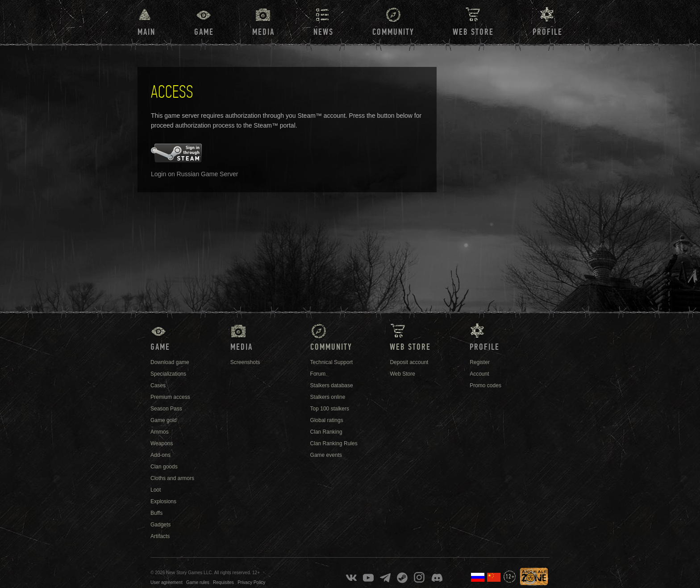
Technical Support (331, 362)
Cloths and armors (172, 478)
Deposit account (409, 362)
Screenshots (245, 362)
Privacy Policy (251, 582)
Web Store (473, 32)
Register (480, 362)
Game (204, 32)
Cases (158, 385)
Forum (318, 374)
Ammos (160, 432)
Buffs (156, 513)
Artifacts (160, 536)
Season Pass (166, 409)
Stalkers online (328, 397)
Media (263, 32)
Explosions (163, 501)
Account (479, 374)
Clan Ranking (326, 432)
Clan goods (164, 467)
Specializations (168, 374)
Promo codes (485, 385)
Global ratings (327, 420)
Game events (326, 455)
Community (393, 32)
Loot (156, 490)
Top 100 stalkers (330, 409)
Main (146, 32)
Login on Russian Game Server (194, 174)
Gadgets (160, 525)
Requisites (223, 582)
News (323, 32)
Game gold (164, 420)
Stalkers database (332, 385)
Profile (548, 32)
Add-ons (160, 455)
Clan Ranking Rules (334, 443)
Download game (170, 362)
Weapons (162, 443)
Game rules (198, 582)
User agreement (167, 582)
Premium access (170, 397)
